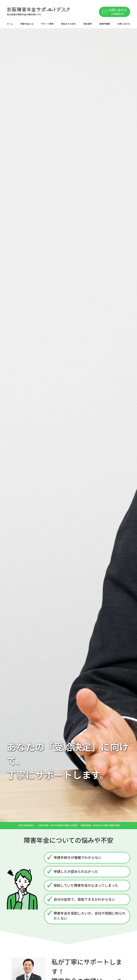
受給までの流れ (68, 24)
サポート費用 (47, 24)
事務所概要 (105, 24)
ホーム (10, 24)
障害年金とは (27, 24)
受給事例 (88, 24)
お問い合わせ (124, 24)
